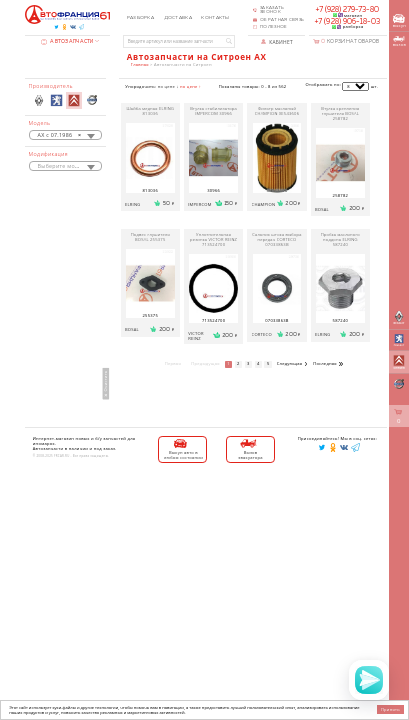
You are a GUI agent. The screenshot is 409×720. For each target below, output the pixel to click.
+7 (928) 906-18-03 (347, 22)
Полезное (273, 27)
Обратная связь (282, 20)
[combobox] (66, 135)
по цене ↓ (168, 86)
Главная (140, 64)
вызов (399, 41)
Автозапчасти (67, 41)
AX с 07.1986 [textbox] (60, 136)
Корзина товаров (350, 41)
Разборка (140, 17)
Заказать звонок (272, 10)
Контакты (215, 17)
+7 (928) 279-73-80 (348, 10)
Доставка (178, 17)
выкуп (399, 21)
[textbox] (66, 167)
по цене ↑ (190, 86)
